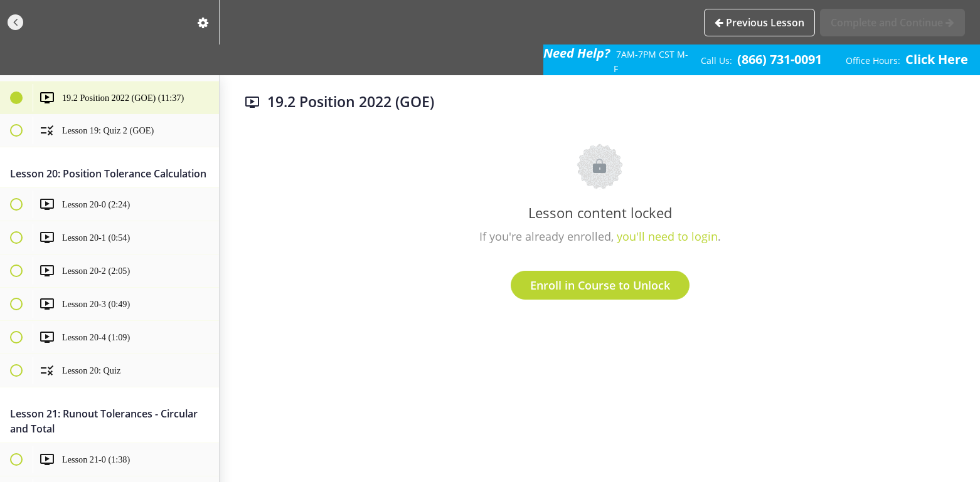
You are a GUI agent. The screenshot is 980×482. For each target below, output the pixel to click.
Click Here (937, 59)
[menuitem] (203, 22)
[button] (16, 22)
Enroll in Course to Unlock (600, 285)
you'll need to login (667, 236)
